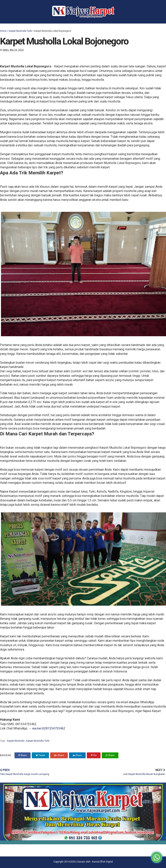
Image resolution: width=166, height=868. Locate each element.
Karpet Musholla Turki (20, 31)
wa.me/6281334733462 (49, 728)
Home (3, 31)
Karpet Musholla (16, 741)
